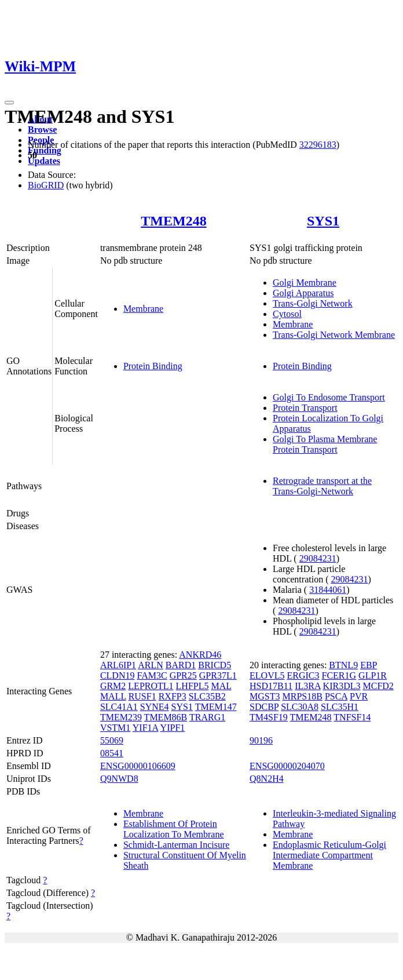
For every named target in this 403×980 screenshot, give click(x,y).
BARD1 (181, 665)
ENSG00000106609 (138, 766)
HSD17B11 (271, 686)
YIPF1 (173, 728)
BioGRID (46, 185)
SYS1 (323, 221)
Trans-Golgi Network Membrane (334, 335)
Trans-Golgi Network (313, 303)
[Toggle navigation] (9, 103)
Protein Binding (153, 366)
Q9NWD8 (119, 779)
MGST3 (265, 696)
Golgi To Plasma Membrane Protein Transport (325, 444)
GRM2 (113, 686)
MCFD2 (378, 686)
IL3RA (307, 686)
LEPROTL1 (151, 686)
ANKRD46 (200, 655)
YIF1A (145, 728)
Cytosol (287, 314)
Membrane (143, 309)
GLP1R (373, 675)
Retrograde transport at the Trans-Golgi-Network (322, 486)
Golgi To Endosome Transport (329, 397)
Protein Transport (305, 408)
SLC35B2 (207, 696)
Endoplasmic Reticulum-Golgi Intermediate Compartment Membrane (329, 855)
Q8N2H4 (267, 779)
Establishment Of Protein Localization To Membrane (174, 829)
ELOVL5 (267, 675)
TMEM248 (173, 221)
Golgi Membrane (305, 283)
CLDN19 (118, 675)
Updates (44, 161)
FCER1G (339, 675)
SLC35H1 (340, 707)
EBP (369, 665)
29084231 (318, 558)
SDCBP (264, 707)
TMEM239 (121, 717)
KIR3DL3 (342, 686)
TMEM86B (166, 717)
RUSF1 (142, 696)
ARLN (151, 665)
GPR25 (183, 675)
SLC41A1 (119, 707)
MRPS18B (303, 696)
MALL (113, 696)
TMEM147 (216, 707)
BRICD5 (215, 665)
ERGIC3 (303, 675)
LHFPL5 (193, 686)
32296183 (318, 145)
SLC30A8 (300, 707)
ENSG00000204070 (287, 766)
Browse (42, 130)
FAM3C (152, 675)
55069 (112, 740)
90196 (261, 740)
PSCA (336, 696)
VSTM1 (115, 728)
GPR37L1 (218, 675)
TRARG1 (207, 717)
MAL (221, 686)
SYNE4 (155, 707)
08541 (112, 753)
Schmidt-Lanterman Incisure (177, 845)
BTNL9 (343, 665)
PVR (359, 696)
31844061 (328, 590)
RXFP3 (173, 696)
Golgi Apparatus (303, 293)
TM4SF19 (269, 717)
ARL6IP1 (118, 665)
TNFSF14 (352, 717)
